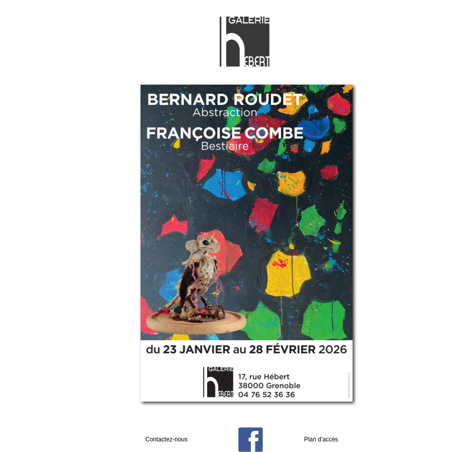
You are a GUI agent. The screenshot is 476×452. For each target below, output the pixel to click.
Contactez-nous (166, 439)
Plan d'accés (321, 439)
